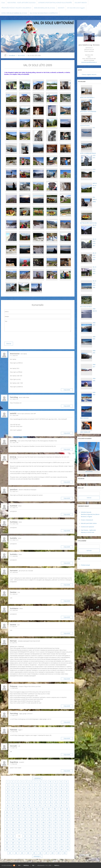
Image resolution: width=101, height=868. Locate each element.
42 (29, 792)
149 (49, 822)
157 (31, 826)
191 (37, 836)
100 (18, 809)
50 (8, 795)
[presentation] (17, 336)
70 (51, 799)
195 (61, 836)
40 (18, 792)
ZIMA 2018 (94, 379)
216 (55, 843)
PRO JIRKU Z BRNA (94, 199)
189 (25, 836)
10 (50, 782)
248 (52, 853)
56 (40, 795)
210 (19, 843)
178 (25, 833)
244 (28, 853)
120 (7, 816)
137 (43, 819)
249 (58, 853)
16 (18, 785)
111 (19, 812)
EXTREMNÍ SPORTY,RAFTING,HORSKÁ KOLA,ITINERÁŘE (55, 3)
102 (30, 809)
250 (65, 853)
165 (13, 829)
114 (37, 812)
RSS (19, 865)
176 (13, 833)
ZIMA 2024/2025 (84, 418)
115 (43, 812)
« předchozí (37, 778)
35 (56, 788)
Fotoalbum (12, 55)
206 (62, 839)
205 (55, 839)
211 (25, 843)
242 (16, 853)
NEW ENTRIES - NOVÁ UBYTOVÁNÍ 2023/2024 (21, 3)
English (89, 75)
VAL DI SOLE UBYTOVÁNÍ (54, 23)
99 (13, 809)
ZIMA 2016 (94, 352)
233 (25, 850)
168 (31, 829)
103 (37, 809)
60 (61, 795)
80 (40, 802)
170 (43, 829)
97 (67, 805)
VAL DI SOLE (21, 55)
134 (25, 819)
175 (7, 833)
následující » (37, 856)
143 (13, 822)
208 (7, 843)
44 (40, 792)
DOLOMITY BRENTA (81, 3)
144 (19, 822)
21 (45, 785)
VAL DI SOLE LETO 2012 (94, 256)
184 (62, 833)
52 (18, 795)
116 (49, 812)
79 (35, 802)
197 (7, 839)
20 (40, 785)
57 (45, 795)
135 (31, 819)
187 (13, 836)
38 (8, 792)
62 (8, 799)
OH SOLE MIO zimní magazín (76, 8)
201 (31, 839)
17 (24, 785)
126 (43, 816)
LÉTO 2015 (94, 156)
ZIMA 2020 (94, 393)
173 (62, 829)
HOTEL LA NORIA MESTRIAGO (88, 153)
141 (68, 819)
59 (56, 795)
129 (62, 816)
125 (37, 816)
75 (13, 802)
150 (55, 822)
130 (68, 816)
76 (18, 802)
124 (31, 816)
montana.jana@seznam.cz (89, 62)
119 (68, 812)
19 (35, 785)
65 (24, 799)
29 (24, 788)
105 (49, 809)
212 (31, 843)
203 (43, 839)
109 (7, 812)
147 (37, 822)
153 (7, 826)
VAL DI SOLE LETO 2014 (94, 270)
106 (55, 809)
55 (35, 795)
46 (51, 792)
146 (31, 822)
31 (35, 788)
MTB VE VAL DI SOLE (94, 185)
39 (13, 792)
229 (68, 846)
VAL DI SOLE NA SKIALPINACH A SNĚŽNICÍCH (44, 13)
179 (31, 833)
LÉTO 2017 (94, 170)
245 (34, 853)
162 (62, 826)
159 (43, 826)
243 (22, 853)
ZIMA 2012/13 (94, 310)
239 (62, 850)
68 (40, 799)
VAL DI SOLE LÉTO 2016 (94, 284)
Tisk (33, 865)
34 (51, 788)
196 (67, 836)
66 (29, 799)
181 (43, 833)
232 (19, 850)
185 (68, 833)
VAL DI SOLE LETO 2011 (94, 242)
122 (19, 816)
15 (13, 785)
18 (29, 785)
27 (13, 788)
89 (24, 805)
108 (67, 809)
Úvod (3, 3)
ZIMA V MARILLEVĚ (85, 432)
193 (49, 836)
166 (19, 829)
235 (37, 850)
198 (13, 839)
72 (61, 799)
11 (56, 782)
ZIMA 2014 (94, 324)
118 (62, 812)
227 (55, 846)
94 (51, 805)
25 (67, 785)
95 (56, 805)
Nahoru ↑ (57, 865)
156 (25, 826)
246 (40, 853)
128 (55, 816)
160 (49, 826)
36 (61, 788)
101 (24, 809)
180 (37, 833)
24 (61, 785)
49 (67, 792)
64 (18, 799)
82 (51, 802)
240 (68, 850)
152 (68, 822)
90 (29, 805)
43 (35, 792)
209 (13, 843)
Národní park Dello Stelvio (89, 523)
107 (61, 809)
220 (13, 846)
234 (31, 850)
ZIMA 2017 (94, 366)
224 (37, 846)
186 (7, 836)
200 (25, 839)
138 (49, 819)
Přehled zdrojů (85, 565)
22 (51, 785)
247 (46, 853)
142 (7, 822)
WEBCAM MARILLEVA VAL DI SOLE (45, 8)
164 (7, 829)
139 (55, 819)
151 (62, 822)
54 (29, 795)
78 (29, 802)
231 (13, 850)
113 (31, 812)
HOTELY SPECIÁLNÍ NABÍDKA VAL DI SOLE (14, 13)
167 (25, 829)
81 (45, 802)
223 (31, 846)
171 (49, 829)
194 (55, 836)
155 (19, 826)
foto (93, 127)
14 (8, 785)
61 (67, 795)
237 (49, 850)
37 (67, 788)
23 (56, 785)
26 (8, 788)
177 (19, 833)
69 (45, 799)
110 (13, 812)
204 (49, 839)
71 (56, 799)
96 (61, 805)
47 (56, 792)
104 (43, 809)
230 (7, 850)
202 (37, 839)
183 (55, 833)
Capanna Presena (95, 115)
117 (55, 812)
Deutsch (94, 75)
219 (7, 846)
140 (62, 819)
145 (25, 822)
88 (18, 805)
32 (40, 788)
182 (49, 833)
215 (49, 843)
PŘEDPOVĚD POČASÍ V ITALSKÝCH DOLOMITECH (16, 8)
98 (7, 809)
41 (24, 792)
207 (68, 839)
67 (35, 799)
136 (37, 819)
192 (43, 836)
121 (13, 816)
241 (10, 853)
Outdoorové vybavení (87, 527)
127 (49, 816)
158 (37, 826)
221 (19, 846)
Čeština (84, 75)
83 (56, 802)
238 (55, 850)
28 (18, 788)
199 (19, 839)
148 (43, 822)
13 (66, 782)
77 (24, 802)
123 (25, 816)
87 (13, 805)
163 (68, 826)
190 (31, 836)
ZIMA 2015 (94, 338)
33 (45, 788)
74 (8, 802)
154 (13, 826)
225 (43, 846)
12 (61, 782)
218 (68, 843)
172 (55, 829)
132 (13, 819)
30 (29, 788)
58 (51, 795)
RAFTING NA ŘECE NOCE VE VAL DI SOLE (95, 215)
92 (40, 805)
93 (45, 805)
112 (25, 812)
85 (67, 802)
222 (25, 846)
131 (7, 819)
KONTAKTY (61, 8)
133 (19, 819)
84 (61, 802)
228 (62, 846)
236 (43, 850)
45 (45, 792)
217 (62, 843)
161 (55, 826)
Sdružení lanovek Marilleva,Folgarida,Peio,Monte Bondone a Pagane (90, 514)
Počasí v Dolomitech (87, 520)
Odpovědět (67, 390)
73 (67, 799)
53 (24, 795)
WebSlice (26, 865)
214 (43, 843)
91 (35, 805)
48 (61, 792)
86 (8, 805)
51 (13, 795)
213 (37, 843)
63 (13, 799)
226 (49, 846)
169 (37, 829)
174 (68, 829)
